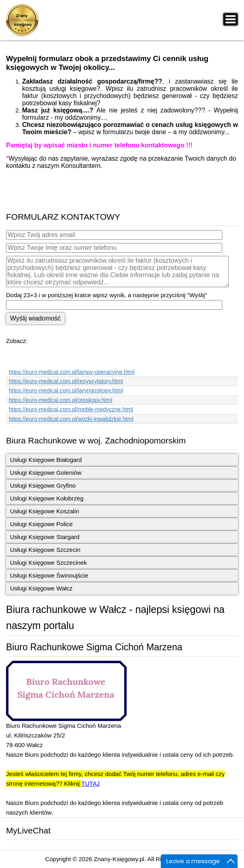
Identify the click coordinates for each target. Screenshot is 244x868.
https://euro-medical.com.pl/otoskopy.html (60, 400)
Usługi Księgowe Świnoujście (49, 575)
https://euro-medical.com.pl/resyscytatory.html (66, 381)
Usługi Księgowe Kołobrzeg (47, 498)
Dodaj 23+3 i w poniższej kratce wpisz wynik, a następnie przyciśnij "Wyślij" (107, 295)
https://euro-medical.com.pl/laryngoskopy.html (66, 390)
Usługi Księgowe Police (41, 524)
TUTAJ (90, 783)
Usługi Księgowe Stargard (45, 537)
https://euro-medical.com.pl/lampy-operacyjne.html (72, 372)
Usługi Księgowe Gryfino (43, 485)
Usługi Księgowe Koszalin (45, 511)
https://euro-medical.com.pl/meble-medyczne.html (71, 409)
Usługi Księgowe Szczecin (45, 550)
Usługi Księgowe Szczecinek (48, 563)
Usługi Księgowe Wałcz (41, 588)
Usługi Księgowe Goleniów (46, 473)
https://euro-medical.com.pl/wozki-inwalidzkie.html (71, 419)
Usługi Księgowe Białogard (46, 460)
